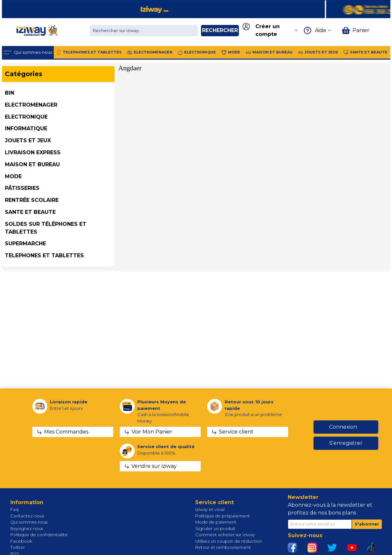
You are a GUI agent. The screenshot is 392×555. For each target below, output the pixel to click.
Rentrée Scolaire (32, 200)
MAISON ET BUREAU (32, 164)
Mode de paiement (216, 522)
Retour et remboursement (223, 547)
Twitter (18, 547)
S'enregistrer (346, 443)
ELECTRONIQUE (26, 117)
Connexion (343, 427)
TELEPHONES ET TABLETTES (44, 255)
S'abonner (367, 524)
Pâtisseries (22, 188)
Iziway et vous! (210, 509)
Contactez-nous (27, 516)
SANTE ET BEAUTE (30, 212)
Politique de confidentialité (39, 535)
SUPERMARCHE (25, 243)
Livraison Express (33, 152)
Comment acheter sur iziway (225, 535)
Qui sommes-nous (29, 522)
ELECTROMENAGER (31, 105)
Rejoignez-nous (27, 528)
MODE (13, 176)
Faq (14, 509)
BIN (10, 93)
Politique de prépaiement (223, 516)
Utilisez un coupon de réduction (229, 541)
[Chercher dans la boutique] (144, 31)
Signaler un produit (215, 528)
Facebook (21, 541)
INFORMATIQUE (26, 128)
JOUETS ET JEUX (28, 140)
